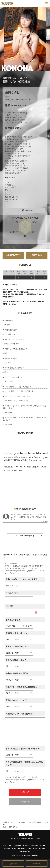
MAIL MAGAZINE (25, 851)
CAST (4, 827)
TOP (5, 846)
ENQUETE (21, 849)
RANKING (7, 849)
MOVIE (14, 849)
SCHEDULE (17, 846)
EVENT (29, 849)
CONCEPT (35, 846)
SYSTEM (42, 846)
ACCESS (42, 849)
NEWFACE (26, 846)
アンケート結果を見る (25, 536)
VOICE (35, 849)
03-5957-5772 (13, 255)
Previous (3, 39)
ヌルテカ (20, 855)
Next (47, 39)
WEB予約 (37, 255)
